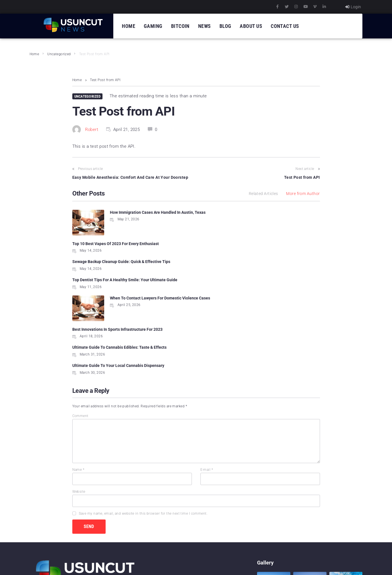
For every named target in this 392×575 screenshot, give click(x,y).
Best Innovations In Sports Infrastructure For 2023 (246, 262)
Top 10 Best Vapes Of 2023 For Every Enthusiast (244, 212)
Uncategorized (59, 54)
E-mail (207, 397)
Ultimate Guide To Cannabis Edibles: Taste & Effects (119, 293)
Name (78, 397)
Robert (92, 130)
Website (79, 419)
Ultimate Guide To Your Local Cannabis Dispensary (246, 293)
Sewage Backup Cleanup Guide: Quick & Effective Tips (121, 244)
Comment (80, 343)
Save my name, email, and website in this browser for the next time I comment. (143, 441)
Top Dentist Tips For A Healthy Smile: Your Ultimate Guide (253, 244)
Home (34, 54)
